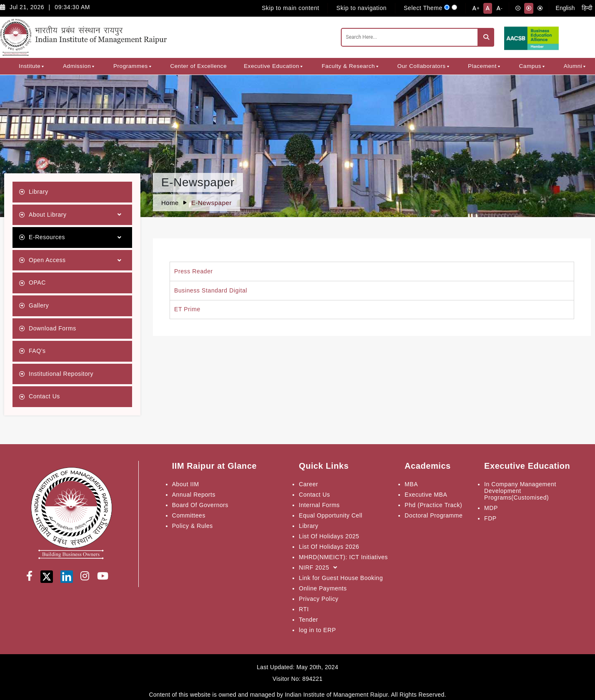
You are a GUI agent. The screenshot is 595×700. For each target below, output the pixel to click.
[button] (43, 66)
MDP (491, 508)
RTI (304, 609)
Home (170, 203)
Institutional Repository (61, 374)
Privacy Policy (319, 599)
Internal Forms (319, 505)
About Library (77, 215)
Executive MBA (426, 495)
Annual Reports (194, 495)
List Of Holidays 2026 (329, 547)
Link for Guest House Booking (341, 578)
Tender (308, 620)
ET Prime (187, 309)
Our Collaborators (424, 66)
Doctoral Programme (434, 515)
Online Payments (323, 588)
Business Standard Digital (211, 290)
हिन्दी (587, 8)
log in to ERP (317, 630)
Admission (80, 66)
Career (308, 484)
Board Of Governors (200, 505)
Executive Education (274, 66)
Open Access (77, 260)
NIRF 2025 (320, 567)
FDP (490, 518)
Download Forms (52, 328)
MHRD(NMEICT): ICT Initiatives (343, 557)
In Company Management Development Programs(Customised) (520, 491)
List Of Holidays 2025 (329, 536)
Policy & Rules (192, 526)
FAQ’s (37, 351)
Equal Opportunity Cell (330, 515)
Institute (32, 66)
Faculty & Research (351, 66)
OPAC (37, 282)
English (565, 8)
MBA (411, 484)
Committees (189, 515)
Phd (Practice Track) (433, 505)
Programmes (133, 66)
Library (39, 192)
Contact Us (44, 396)
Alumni (576, 66)
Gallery (39, 305)
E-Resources (77, 237)
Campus (533, 66)
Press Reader (194, 271)
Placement (485, 66)
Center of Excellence (198, 66)
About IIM (186, 484)
